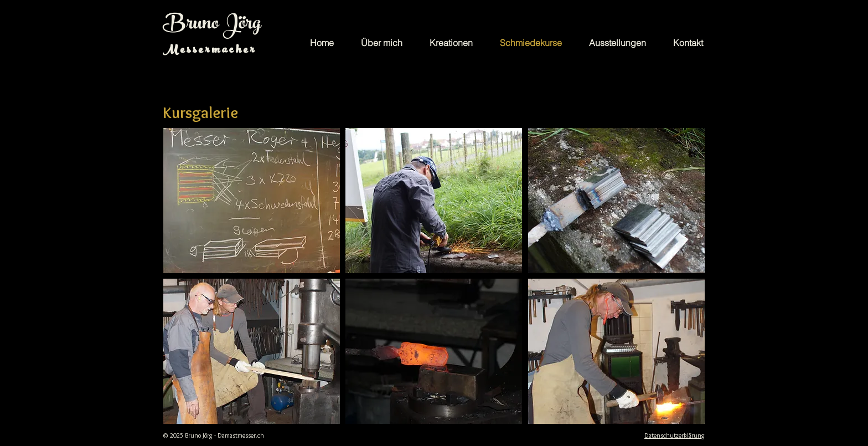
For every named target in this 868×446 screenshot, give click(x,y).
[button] (252, 201)
